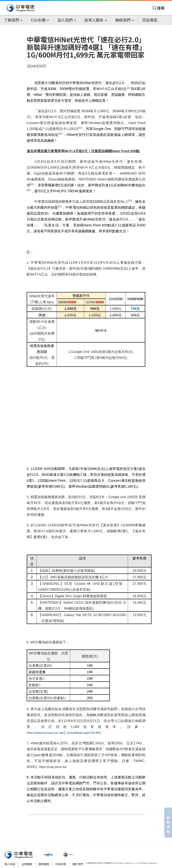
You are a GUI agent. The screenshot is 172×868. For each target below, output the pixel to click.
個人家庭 (10, 864)
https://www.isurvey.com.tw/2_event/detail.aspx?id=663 (64, 733)
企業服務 (27, 864)
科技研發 (61, 864)
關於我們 (78, 864)
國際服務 (44, 864)
